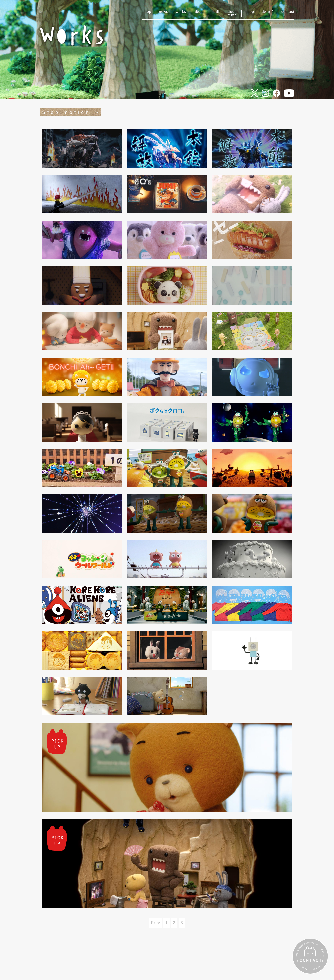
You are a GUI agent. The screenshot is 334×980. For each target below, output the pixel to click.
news (164, 12)
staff (215, 12)
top (148, 12)
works (181, 12)
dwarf (268, 12)
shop (250, 12)
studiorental (232, 13)
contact (288, 12)
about (199, 12)
